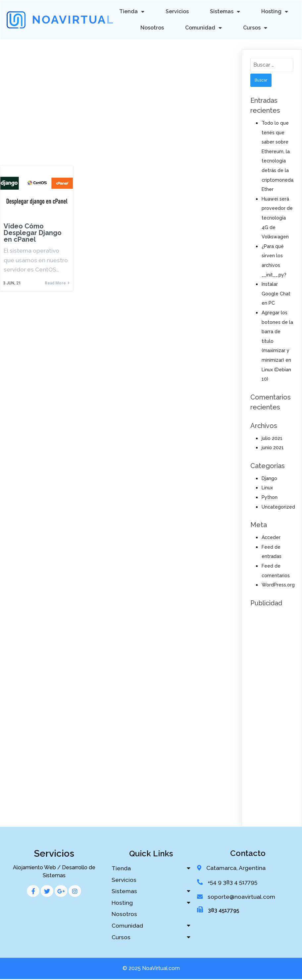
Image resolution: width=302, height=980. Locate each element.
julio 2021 (272, 438)
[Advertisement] (119, 89)
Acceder (271, 537)
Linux (267, 487)
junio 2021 (273, 447)
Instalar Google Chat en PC (276, 293)
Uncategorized (278, 506)
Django (269, 478)
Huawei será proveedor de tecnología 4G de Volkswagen (277, 217)
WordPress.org (278, 584)
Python (270, 497)
